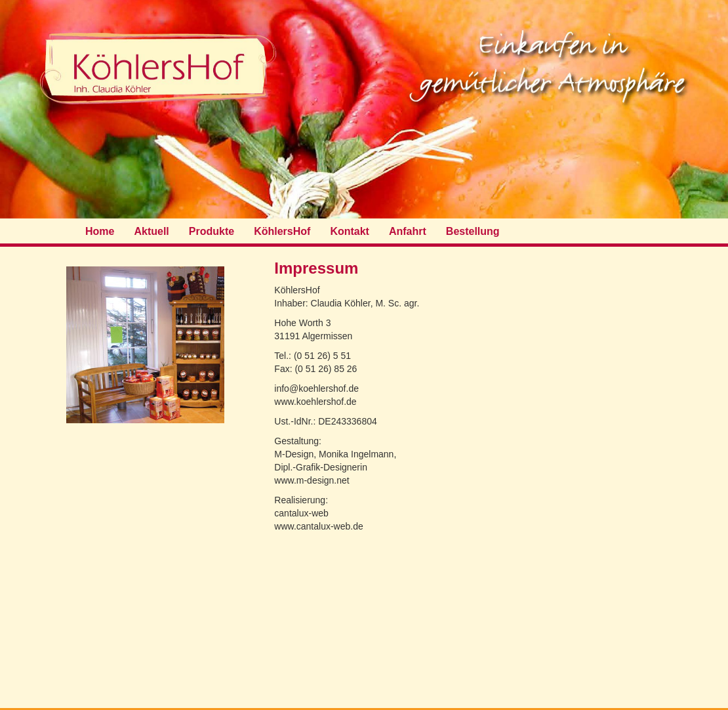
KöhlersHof (282, 231)
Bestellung (473, 231)
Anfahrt (408, 231)
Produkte (212, 231)
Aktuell (151, 231)
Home (100, 231)
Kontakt (350, 231)
